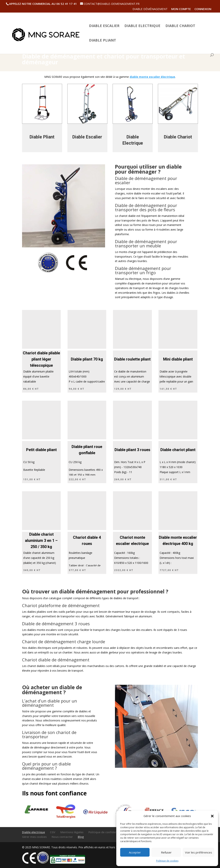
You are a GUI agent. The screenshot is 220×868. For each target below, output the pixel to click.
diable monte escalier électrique (152, 77)
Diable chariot (180, 26)
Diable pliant (103, 41)
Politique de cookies (167, 861)
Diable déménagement (150, 9)
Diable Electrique (142, 26)
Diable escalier (104, 26)
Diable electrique (33, 832)
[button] (212, 816)
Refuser (166, 852)
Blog (81, 837)
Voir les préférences (199, 852)
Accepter (135, 852)
